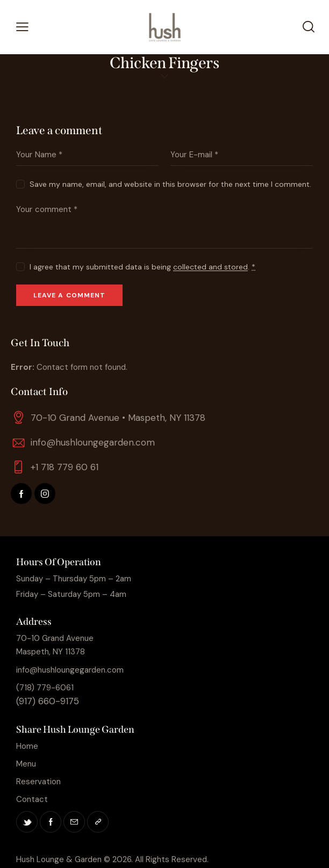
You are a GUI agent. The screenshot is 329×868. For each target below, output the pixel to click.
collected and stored (210, 267)
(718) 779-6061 (45, 688)
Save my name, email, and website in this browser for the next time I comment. (170, 184)
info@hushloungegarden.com (93, 442)
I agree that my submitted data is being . (142, 267)
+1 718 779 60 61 (65, 467)
